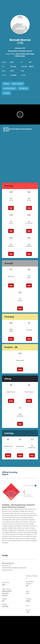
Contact (7, 93)
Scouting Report (9, 88)
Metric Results (17, 84)
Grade (29, 339)
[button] (20, 114)
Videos (6, 84)
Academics (23, 88)
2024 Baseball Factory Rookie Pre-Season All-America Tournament (18, 129)
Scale (11, 208)
